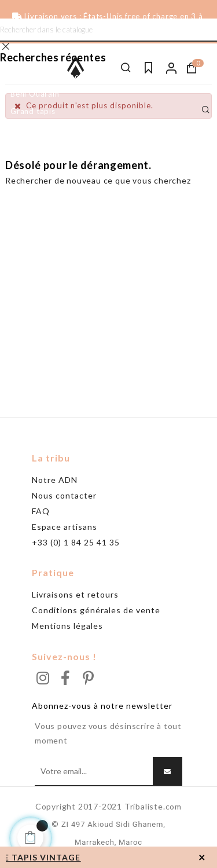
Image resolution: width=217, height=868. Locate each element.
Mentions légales (67, 626)
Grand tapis (33, 111)
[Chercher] (108, 30)
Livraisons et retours (75, 594)
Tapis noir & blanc (44, 76)
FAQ (41, 511)
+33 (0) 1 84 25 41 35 (76, 542)
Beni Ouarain (35, 94)
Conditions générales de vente (96, 610)
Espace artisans (65, 527)
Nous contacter (64, 495)
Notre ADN (55, 480)
